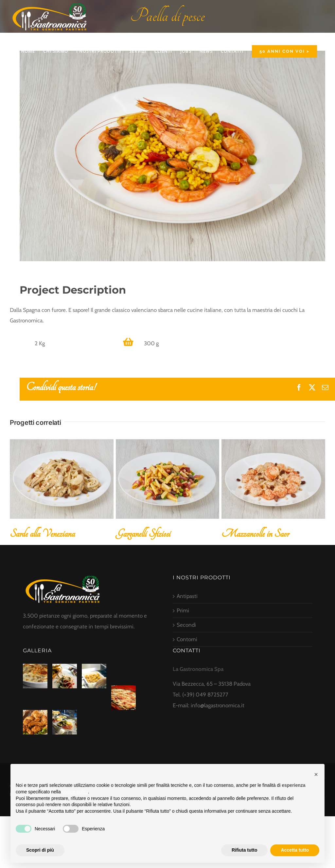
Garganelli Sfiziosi (143, 534)
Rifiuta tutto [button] (245, 850)
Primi (183, 610)
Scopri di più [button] (40, 850)
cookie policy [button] (75, 792)
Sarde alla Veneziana (42, 534)
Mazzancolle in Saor (255, 534)
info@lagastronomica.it (218, 705)
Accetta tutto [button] (295, 850)
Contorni (187, 639)
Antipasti (187, 596)
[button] (316, 774)
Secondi (186, 625)
